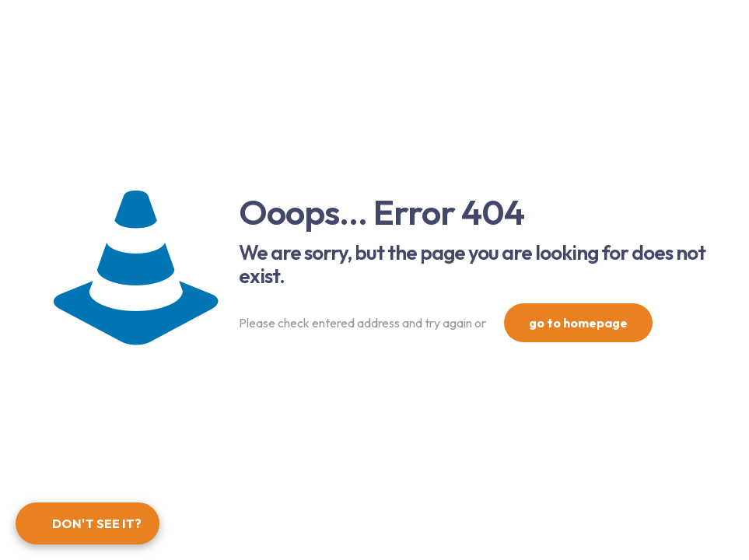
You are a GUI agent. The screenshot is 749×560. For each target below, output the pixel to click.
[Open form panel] (87, 523)
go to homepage (578, 323)
